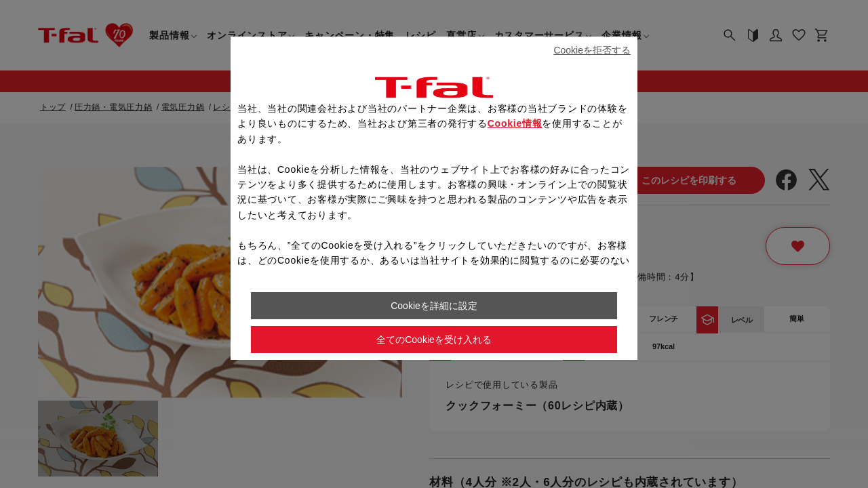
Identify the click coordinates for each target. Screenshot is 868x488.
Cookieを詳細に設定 (434, 306)
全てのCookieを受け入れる (434, 340)
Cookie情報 (515, 123)
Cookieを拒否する (592, 50)
